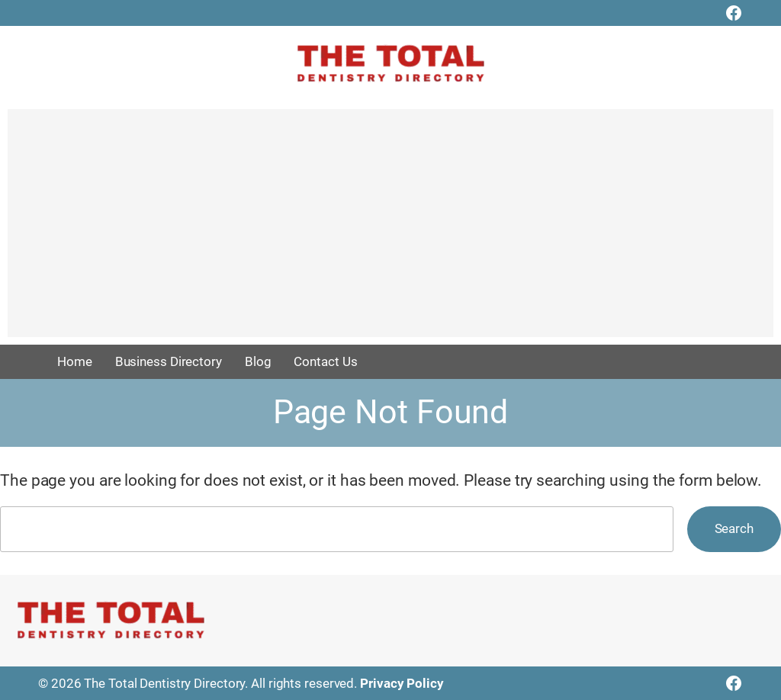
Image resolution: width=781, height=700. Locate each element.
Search (734, 528)
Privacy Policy (402, 683)
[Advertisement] (390, 230)
